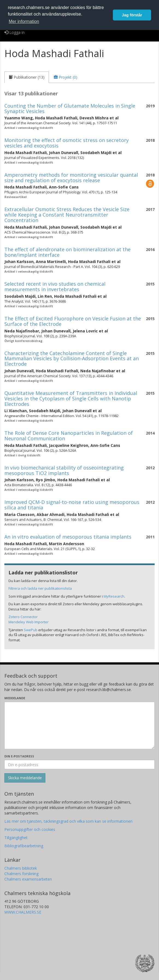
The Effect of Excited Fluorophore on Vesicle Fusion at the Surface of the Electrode (73, 321)
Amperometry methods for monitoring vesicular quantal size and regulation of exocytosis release (71, 178)
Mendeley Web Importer (29, 622)
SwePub (31, 630)
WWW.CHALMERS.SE (23, 912)
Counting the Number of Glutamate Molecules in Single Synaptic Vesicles (70, 108)
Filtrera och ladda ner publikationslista (40, 588)
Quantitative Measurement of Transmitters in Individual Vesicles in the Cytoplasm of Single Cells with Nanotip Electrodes (71, 399)
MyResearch (114, 596)
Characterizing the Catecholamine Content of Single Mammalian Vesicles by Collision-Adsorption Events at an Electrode (72, 359)
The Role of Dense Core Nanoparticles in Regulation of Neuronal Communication (69, 436)
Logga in (14, 32)
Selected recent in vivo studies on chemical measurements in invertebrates (55, 287)
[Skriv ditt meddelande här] (79, 725)
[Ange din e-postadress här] (79, 764)
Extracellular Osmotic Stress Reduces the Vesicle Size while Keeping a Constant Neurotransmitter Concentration (67, 215)
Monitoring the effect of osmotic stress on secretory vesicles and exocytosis (67, 143)
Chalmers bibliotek (21, 868)
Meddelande (15, 698)
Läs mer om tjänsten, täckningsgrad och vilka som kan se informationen (68, 821)
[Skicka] (25, 778)
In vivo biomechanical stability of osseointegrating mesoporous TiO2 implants (64, 470)
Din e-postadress (19, 756)
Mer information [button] (24, 21)
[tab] (27, 77)
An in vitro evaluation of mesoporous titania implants (68, 537)
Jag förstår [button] (132, 15)
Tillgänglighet (16, 838)
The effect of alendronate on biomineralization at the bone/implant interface (67, 252)
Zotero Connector (23, 617)
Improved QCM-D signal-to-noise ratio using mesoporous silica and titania (72, 505)
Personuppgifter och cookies (30, 829)
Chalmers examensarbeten (28, 879)
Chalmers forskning (21, 874)
